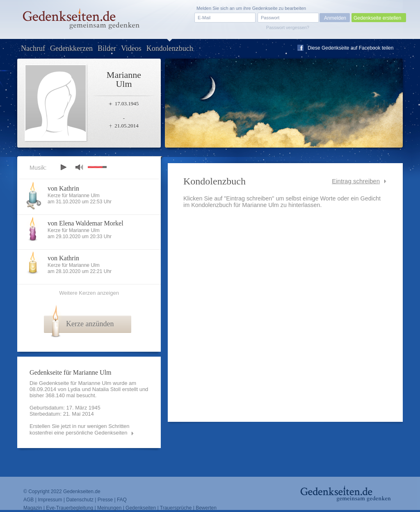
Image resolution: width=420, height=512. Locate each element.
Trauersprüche (176, 508)
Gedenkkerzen (71, 48)
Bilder (107, 48)
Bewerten (206, 508)
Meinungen (109, 508)
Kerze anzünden (90, 324)
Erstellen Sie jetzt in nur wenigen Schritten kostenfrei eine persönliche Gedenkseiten (80, 429)
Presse (105, 500)
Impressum (50, 500)
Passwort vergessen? (288, 27)
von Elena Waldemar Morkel (86, 223)
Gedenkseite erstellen (377, 18)
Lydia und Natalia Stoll (94, 389)
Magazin (33, 508)
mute (79, 167)
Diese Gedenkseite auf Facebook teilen (350, 48)
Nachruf (33, 48)
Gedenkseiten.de (82, 492)
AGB (29, 500)
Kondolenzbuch (170, 48)
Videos (131, 48)
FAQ (122, 500)
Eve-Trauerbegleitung (70, 508)
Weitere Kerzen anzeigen (89, 293)
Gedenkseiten (141, 508)
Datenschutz (80, 500)
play (63, 167)
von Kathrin (63, 188)
